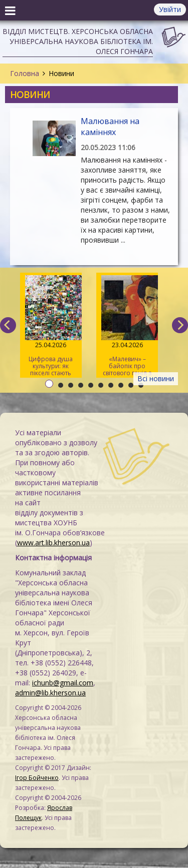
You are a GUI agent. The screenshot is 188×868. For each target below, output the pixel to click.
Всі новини (156, 378)
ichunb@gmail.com (63, 683)
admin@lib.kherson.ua (50, 693)
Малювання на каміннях (110, 127)
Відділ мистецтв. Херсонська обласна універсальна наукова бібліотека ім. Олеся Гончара (78, 41)
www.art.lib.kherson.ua (53, 543)
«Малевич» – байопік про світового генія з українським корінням (127, 326)
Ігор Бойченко (37, 778)
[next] (180, 325)
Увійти (170, 9)
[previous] (8, 325)
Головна (25, 73)
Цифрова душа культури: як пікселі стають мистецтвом (51, 326)
